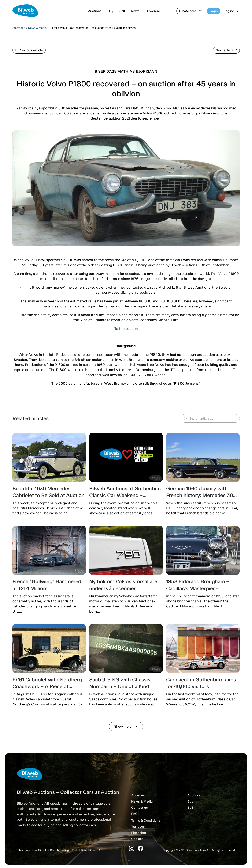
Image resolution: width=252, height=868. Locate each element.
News (135, 11)
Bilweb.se (153, 11)
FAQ (134, 814)
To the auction (126, 329)
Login (214, 11)
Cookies (137, 839)
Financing (139, 833)
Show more (126, 726)
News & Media (37, 28)
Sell (122, 11)
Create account (190, 11)
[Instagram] (132, 848)
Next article (226, 50)
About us (138, 795)
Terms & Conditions (146, 820)
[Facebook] (141, 848)
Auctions (95, 11)
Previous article (29, 50)
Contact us (140, 808)
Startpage (19, 28)
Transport (138, 827)
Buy (110, 11)
